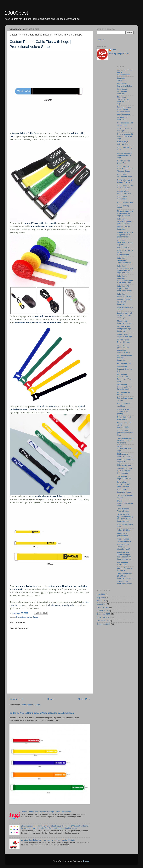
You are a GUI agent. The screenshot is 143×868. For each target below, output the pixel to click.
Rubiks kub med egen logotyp (124, 418)
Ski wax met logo (124, 465)
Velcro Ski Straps (124, 530)
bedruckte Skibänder (121, 79)
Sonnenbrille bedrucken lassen (125, 491)
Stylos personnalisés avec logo (125, 503)
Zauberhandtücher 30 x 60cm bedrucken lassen (125, 576)
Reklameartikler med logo (124, 405)
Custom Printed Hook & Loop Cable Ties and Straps (125, 169)
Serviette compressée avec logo (125, 448)
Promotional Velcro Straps (27, 617)
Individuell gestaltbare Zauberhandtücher (125, 260)
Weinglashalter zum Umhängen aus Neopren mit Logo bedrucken (124, 556)
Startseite (101, 40)
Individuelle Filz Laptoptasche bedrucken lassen (125, 288)
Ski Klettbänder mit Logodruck (125, 461)
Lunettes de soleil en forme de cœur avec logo (125, 315)
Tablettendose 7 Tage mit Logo (124, 510)
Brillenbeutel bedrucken (122, 118)
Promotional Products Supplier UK (125, 369)
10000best (16, 13)
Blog (114, 50)
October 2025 (102, 621)
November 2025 (103, 617)
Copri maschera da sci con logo (125, 124)
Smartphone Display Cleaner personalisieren (124, 484)
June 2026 (101, 594)
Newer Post (16, 699)
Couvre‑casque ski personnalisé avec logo (125, 136)
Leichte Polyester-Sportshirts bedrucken (125, 302)
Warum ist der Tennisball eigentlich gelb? (124, 547)
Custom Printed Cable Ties (124, 162)
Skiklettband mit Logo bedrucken (124, 477)
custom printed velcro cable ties (124, 192)
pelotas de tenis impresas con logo (125, 335)
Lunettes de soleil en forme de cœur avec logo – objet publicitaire (48, 840)
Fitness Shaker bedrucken (123, 228)
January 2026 (102, 611)
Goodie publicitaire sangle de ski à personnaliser (125, 235)
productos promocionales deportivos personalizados (124, 349)
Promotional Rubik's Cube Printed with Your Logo (124, 378)
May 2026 (101, 597)
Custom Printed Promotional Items (125, 175)
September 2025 (104, 624)
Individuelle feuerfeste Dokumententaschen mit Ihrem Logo (125, 279)
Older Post (84, 699)
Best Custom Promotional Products (123, 91)
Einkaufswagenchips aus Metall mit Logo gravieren (125, 213)
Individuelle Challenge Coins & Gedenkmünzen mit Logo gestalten (125, 269)
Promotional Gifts (124, 363)
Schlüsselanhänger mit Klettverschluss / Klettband (125, 441)
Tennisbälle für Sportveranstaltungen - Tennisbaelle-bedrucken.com (125, 518)
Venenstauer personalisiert (123, 534)
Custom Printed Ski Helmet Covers (125, 187)
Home (50, 699)
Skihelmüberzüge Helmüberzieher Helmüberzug (124, 471)
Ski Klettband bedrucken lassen (125, 455)
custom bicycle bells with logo (123, 143)
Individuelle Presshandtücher (124, 295)
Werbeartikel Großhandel (123, 564)
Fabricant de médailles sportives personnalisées (125, 221)
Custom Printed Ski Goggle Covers (125, 181)
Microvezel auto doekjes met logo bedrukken (124, 329)
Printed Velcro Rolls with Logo (124, 341)
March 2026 (102, 604)
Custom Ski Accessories (122, 198)
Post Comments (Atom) (31, 705)
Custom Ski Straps (125, 202)
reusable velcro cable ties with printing (124, 411)
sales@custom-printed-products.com (64, 605)
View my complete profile (120, 54)
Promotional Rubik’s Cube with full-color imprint (125, 387)
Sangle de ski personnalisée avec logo (125, 433)
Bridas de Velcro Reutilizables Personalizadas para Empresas (42, 713)
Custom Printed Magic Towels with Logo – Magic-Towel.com (46, 812)
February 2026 (103, 607)
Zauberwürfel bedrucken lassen (125, 583)
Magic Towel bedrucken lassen (125, 322)
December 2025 (103, 614)
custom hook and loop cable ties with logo (125, 155)
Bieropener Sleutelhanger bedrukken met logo (123, 100)
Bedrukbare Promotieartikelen (125, 85)
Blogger (86, 861)
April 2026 (101, 601)
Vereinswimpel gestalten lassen (124, 540)
